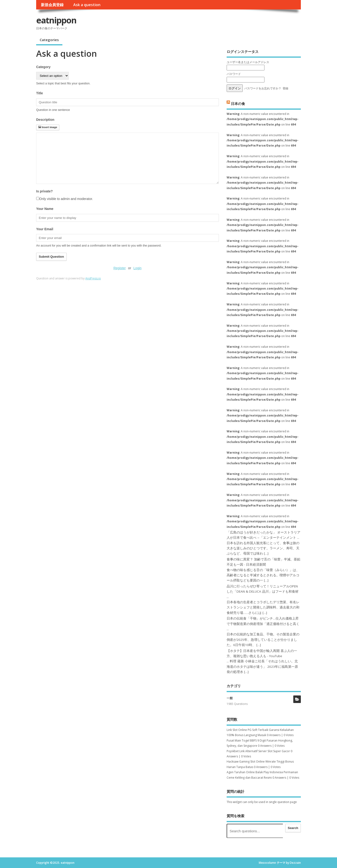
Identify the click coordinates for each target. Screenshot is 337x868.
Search (293, 828)
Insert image (48, 127)
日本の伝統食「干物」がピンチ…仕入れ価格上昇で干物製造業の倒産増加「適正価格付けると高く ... (263, 624)
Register (120, 268)
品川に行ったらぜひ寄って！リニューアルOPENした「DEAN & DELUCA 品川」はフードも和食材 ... (263, 592)
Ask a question (87, 5)
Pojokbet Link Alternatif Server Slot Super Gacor (258, 751)
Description (45, 120)
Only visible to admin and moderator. (65, 199)
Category (43, 67)
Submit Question (51, 257)
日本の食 (238, 103)
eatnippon (56, 20)
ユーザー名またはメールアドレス (248, 62)
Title (40, 93)
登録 (285, 88)
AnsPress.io (93, 278)
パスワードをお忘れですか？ (263, 88)
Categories (49, 40)
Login (138, 268)
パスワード (234, 74)
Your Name (45, 209)
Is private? (44, 191)
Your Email (45, 229)
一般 (230, 698)
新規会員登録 (52, 5)
